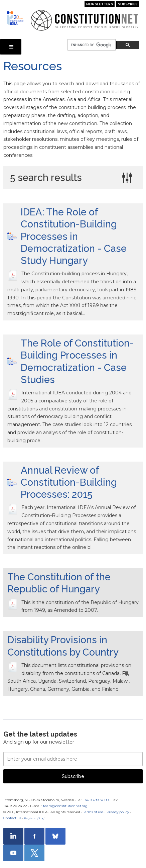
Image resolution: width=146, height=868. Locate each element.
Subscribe (128, 4)
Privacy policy (118, 812)
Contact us (12, 818)
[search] (91, 45)
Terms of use (93, 812)
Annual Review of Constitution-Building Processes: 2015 (69, 483)
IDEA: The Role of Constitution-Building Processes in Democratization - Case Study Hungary (74, 236)
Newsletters (100, 4)
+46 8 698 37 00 (96, 800)
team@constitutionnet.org (65, 806)
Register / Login (36, 818)
